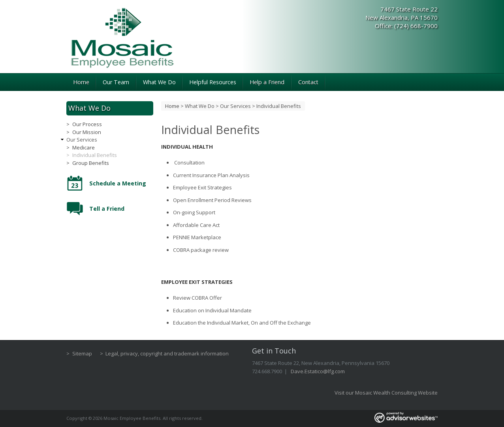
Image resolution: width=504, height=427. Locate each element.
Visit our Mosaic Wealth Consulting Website (386, 393)
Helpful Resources (213, 82)
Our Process (87, 124)
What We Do (159, 82)
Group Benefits (91, 163)
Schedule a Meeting (118, 183)
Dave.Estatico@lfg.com (318, 371)
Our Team (116, 82)
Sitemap (82, 353)
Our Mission (87, 132)
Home (81, 82)
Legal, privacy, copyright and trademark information (167, 353)
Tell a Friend (107, 209)
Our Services (235, 106)
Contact (308, 82)
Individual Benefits (95, 155)
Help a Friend (267, 82)
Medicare (84, 147)
